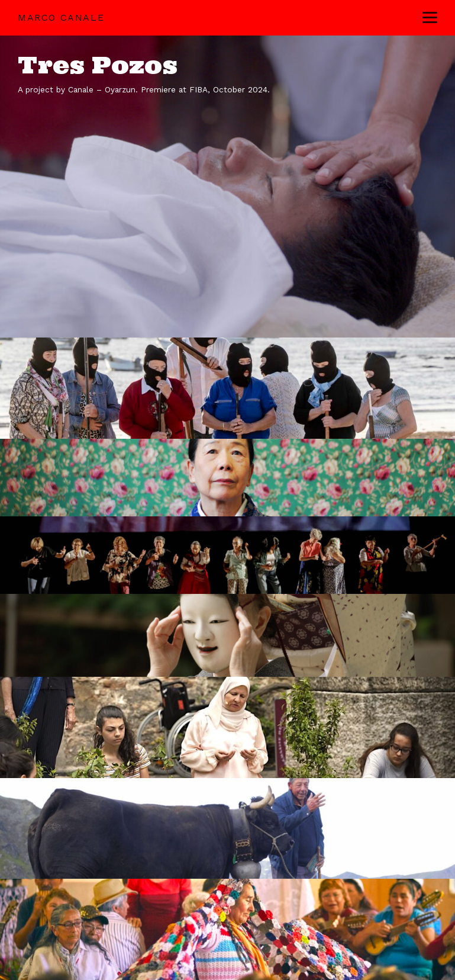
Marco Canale (61, 17)
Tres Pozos (98, 65)
